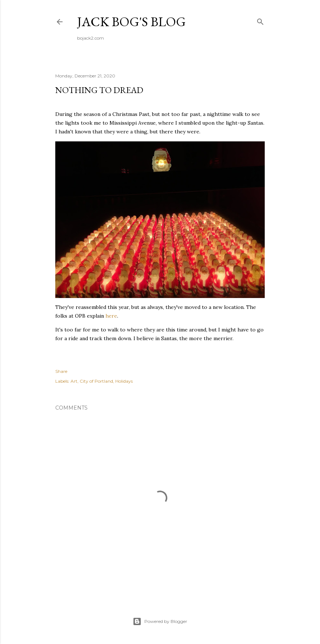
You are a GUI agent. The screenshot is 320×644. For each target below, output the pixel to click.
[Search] (260, 20)
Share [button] (61, 371)
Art (74, 381)
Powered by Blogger (160, 621)
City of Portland (96, 381)
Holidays (124, 381)
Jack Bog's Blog (131, 22)
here (111, 316)
